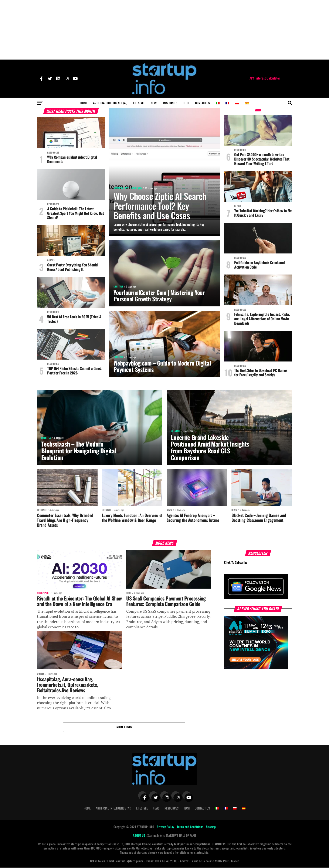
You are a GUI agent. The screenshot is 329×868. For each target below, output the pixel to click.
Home (84, 103)
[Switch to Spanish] (247, 103)
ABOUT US (139, 836)
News (154, 103)
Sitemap (211, 827)
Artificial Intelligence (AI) (110, 103)
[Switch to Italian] (218, 103)
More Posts (124, 727)
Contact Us (202, 103)
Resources (170, 103)
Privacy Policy (166, 827)
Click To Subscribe (236, 563)
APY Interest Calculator (265, 78)
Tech (186, 103)
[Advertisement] (164, 30)
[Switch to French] (227, 103)
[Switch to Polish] (237, 103)
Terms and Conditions (190, 827)
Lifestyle (139, 103)
